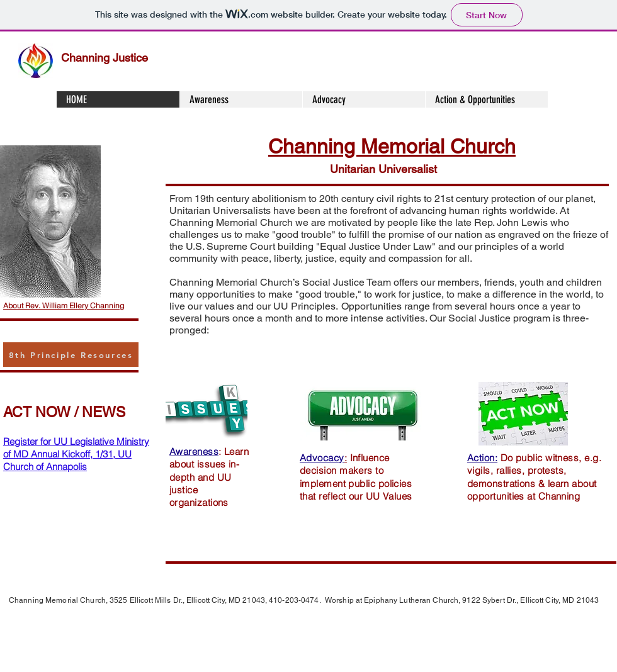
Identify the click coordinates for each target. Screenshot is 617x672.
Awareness (194, 451)
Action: (482, 458)
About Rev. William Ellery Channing (64, 305)
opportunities (226, 294)
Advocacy (322, 458)
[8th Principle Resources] (71, 355)
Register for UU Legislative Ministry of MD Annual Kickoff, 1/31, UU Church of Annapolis (76, 454)
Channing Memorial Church (392, 146)
